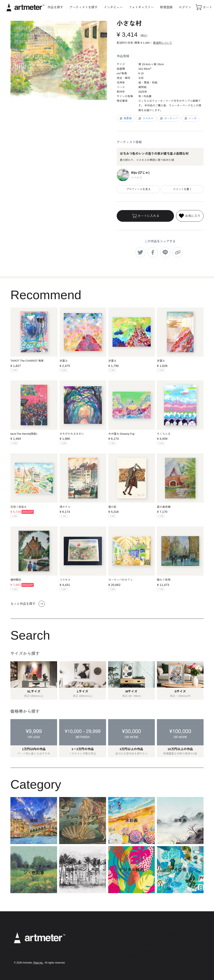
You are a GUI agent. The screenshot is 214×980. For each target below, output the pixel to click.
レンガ (190, 118)
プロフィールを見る (138, 189)
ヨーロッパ (169, 118)
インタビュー (113, 7)
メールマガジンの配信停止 (144, 951)
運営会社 (133, 957)
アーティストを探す (83, 7)
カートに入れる (145, 216)
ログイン (185, 7)
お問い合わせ (136, 962)
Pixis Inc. (38, 963)
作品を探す (55, 7)
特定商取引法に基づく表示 (144, 946)
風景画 (125, 118)
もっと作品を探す (28, 604)
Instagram (174, 935)
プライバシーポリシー (141, 940)
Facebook (174, 947)
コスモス (146, 118)
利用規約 (133, 934)
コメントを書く (182, 189)
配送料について (163, 43)
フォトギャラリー (141, 7)
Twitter (171, 941)
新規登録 (166, 7)
